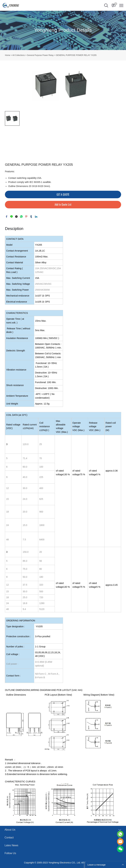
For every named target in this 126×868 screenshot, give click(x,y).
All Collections (18, 55)
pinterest (26, 217)
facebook (7, 217)
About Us (10, 830)
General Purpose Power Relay (40, 55)
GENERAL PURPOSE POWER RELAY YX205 (76, 55)
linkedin (36, 217)
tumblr (31, 217)
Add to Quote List (63, 205)
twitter (16, 217)
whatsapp (21, 217)
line (11, 217)
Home (8, 55)
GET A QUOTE (63, 195)
